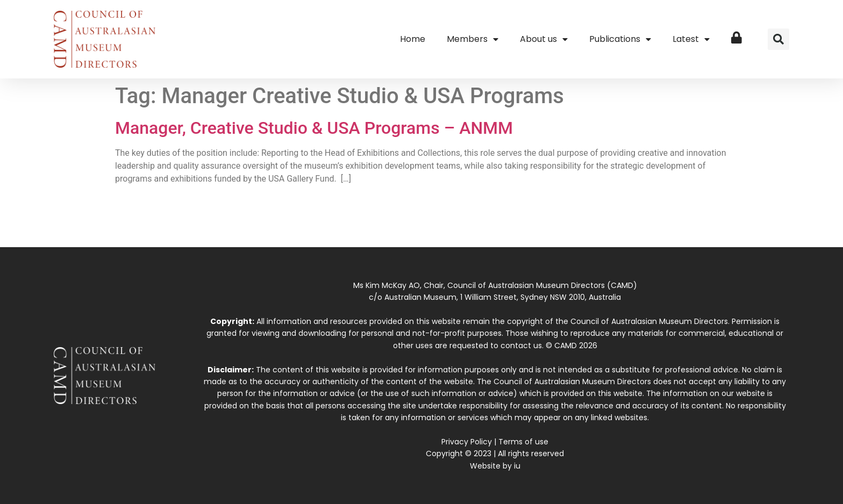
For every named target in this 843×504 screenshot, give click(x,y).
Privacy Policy (467, 442)
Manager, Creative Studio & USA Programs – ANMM (314, 128)
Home (413, 39)
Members (473, 39)
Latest (691, 39)
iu (517, 466)
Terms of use (523, 442)
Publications (620, 39)
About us (544, 39)
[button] (778, 39)
